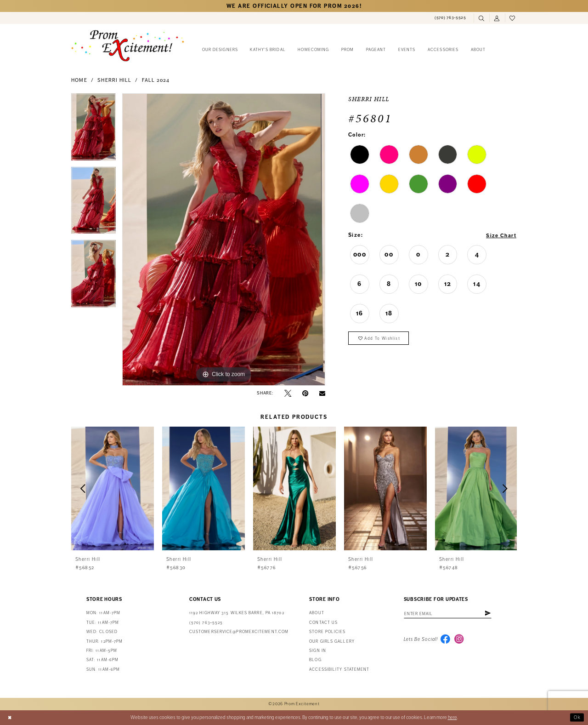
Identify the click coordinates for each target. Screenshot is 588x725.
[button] (497, 18)
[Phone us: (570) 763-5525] (450, 18)
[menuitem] (450, 18)
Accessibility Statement (339, 670)
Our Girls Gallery (332, 642)
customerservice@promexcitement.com (239, 632)
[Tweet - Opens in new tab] (288, 393)
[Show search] (481, 18)
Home (79, 80)
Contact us (323, 623)
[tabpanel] (93, 130)
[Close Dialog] (10, 718)
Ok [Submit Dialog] (577, 717)
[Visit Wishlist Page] (513, 18)
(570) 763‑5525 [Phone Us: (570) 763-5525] (206, 623)
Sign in (318, 651)
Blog (315, 660)
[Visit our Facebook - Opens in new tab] (446, 640)
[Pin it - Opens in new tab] (305, 393)
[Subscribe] (492, 614)
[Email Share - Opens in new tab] (322, 393)
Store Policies (327, 632)
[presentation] (113, 488)
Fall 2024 (156, 80)
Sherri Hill (114, 80)
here (452, 717)
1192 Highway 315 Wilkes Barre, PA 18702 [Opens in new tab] (237, 613)
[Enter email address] (450, 614)
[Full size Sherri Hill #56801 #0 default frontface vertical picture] (224, 240)
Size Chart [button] (500, 235)
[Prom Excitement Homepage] (128, 46)
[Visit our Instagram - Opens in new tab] (460, 640)
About (317, 613)
